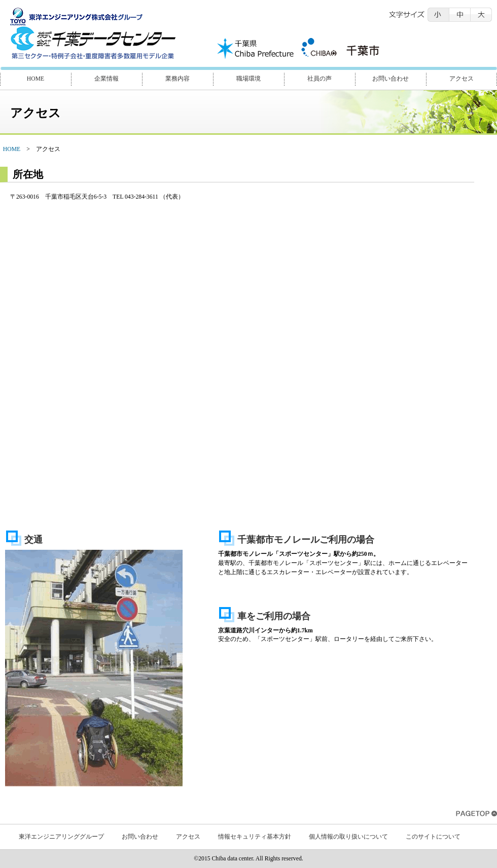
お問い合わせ (390, 79)
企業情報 (106, 79)
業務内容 (177, 79)
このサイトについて (433, 837)
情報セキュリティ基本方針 (255, 837)
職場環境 (248, 79)
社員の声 (319, 79)
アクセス (461, 79)
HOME (35, 79)
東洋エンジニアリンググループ (61, 837)
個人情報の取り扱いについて (348, 837)
